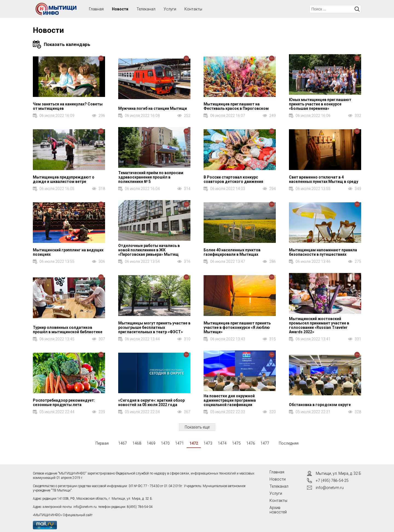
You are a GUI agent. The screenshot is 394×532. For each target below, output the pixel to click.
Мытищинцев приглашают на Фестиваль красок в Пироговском (236, 106)
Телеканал (146, 9)
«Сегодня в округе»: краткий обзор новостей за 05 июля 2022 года (151, 402)
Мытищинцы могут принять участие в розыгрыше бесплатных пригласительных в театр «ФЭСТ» (154, 327)
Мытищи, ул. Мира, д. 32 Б (338, 473)
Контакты (193, 9)
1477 (265, 443)
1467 (123, 443)
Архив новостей (278, 510)
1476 (251, 443)
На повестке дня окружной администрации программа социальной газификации (230, 400)
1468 (137, 443)
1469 (151, 443)
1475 (236, 443)
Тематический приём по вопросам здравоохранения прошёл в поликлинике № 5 (151, 177)
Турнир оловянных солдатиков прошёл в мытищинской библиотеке (68, 330)
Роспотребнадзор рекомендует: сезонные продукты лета (64, 402)
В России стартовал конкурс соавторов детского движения (233, 179)
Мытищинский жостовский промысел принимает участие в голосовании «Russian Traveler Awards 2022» (319, 325)
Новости (120, 9)
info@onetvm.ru (85, 507)
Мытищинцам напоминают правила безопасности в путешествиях (323, 252)
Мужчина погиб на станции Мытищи (153, 108)
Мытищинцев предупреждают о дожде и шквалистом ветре (64, 179)
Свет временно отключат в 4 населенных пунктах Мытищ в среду (324, 179)
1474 (222, 443)
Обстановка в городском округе (320, 405)
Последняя (289, 443)
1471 (179, 443)
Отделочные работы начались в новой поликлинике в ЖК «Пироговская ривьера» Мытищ (149, 250)
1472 (194, 443)
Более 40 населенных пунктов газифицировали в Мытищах (232, 252)
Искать (357, 9)
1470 (165, 443)
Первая (102, 443)
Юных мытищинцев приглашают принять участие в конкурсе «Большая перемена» (320, 104)
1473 (208, 443)
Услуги (170, 9)
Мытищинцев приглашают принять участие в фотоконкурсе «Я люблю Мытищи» (237, 327)
